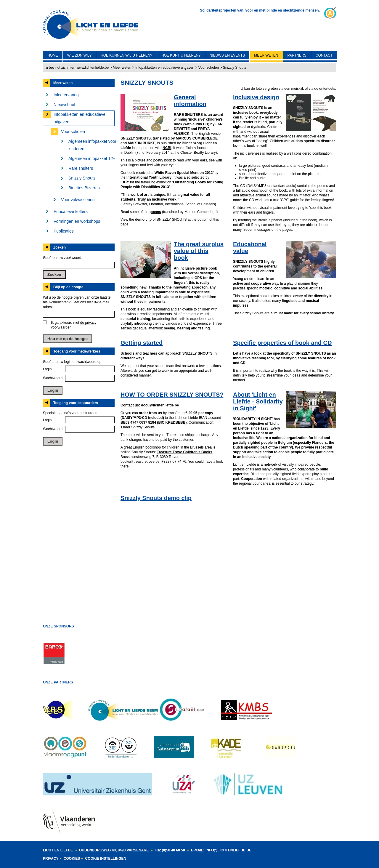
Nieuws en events (227, 55)
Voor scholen (209, 68)
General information (190, 101)
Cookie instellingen (106, 859)
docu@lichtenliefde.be (160, 405)
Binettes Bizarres (84, 188)
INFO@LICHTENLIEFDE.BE (228, 850)
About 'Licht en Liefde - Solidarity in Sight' (258, 401)
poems (155, 212)
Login (47, 369)
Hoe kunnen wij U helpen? (126, 55)
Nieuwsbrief (64, 105)
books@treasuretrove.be (140, 462)
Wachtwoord (53, 378)
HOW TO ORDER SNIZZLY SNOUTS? (172, 395)
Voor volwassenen (78, 200)
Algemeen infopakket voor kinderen (92, 145)
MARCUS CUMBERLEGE (197, 138)
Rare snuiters (81, 168)
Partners (297, 55)
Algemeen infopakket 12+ (92, 158)
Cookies (72, 859)
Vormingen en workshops (77, 221)
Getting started (142, 343)
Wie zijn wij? (79, 55)
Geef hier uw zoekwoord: (63, 258)
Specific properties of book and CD (282, 343)
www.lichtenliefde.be (93, 68)
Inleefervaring (66, 95)
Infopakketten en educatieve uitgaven (165, 68)
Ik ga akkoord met (74, 325)
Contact (324, 55)
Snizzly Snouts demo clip (156, 498)
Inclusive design (256, 97)
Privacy (51, 859)
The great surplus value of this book (199, 251)
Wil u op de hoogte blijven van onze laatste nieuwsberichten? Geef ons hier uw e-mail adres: (77, 302)
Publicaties (64, 231)
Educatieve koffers (71, 212)
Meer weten (266, 55)
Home (53, 55)
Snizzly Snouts (82, 178)
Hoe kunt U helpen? (181, 55)
